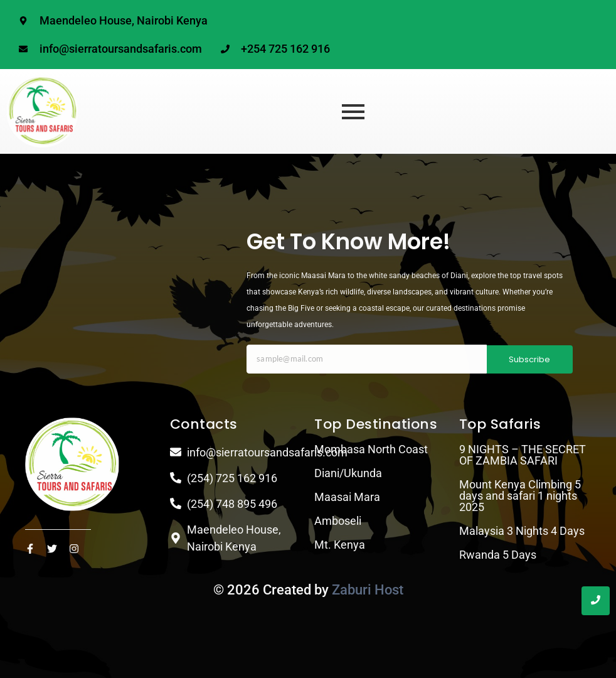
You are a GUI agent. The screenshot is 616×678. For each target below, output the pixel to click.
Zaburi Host (368, 590)
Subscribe (529, 359)
